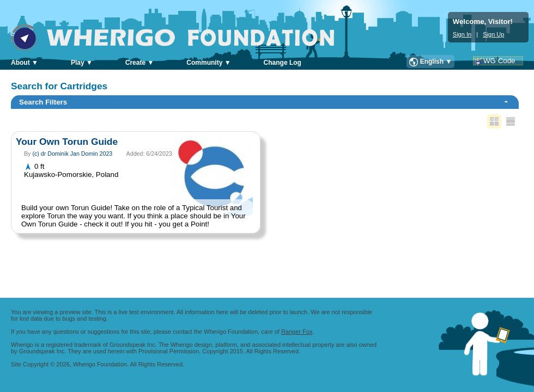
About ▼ (25, 63)
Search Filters (263, 101)
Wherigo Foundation (180, 38)
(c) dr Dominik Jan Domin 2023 (72, 154)
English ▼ (436, 62)
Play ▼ (82, 63)
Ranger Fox (297, 332)
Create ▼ (140, 63)
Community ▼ (208, 63)
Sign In (462, 34)
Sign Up (493, 34)
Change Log (283, 63)
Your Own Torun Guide (67, 142)
